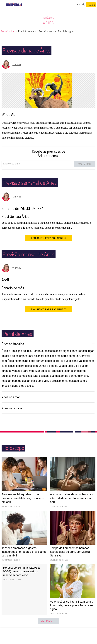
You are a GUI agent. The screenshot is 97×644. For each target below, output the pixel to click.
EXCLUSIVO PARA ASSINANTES (48, 238)
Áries (48, 23)
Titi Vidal (17, 65)
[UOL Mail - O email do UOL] (78, 5)
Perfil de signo (77, 31)
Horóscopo (48, 18)
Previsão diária (10, 31)
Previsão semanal (33, 31)
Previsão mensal (56, 31)
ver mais (49, 621)
